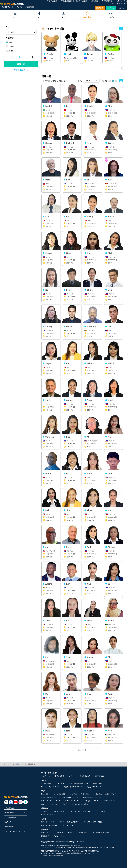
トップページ (46, 776)
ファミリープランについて (50, 787)
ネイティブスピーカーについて (81, 811)
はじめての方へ (46, 783)
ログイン (111, 8)
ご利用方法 (60, 783)
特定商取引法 (83, 833)
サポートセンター (70, 825)
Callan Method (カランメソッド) (105, 794)
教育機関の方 (10, 827)
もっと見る (82, 750)
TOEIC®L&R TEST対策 (48, 797)
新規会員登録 (60, 776)
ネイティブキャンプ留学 (118, 3)
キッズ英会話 (10, 808)
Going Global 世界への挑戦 (93, 822)
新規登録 (100, 8)
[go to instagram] (21, 802)
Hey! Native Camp (109, 801)
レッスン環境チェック (69, 797)
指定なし (11, 32)
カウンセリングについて (104, 811)
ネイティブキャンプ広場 (49, 804)
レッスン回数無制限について (79, 783)
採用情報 (45, 836)
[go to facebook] (11, 802)
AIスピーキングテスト (73, 801)
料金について (98, 783)
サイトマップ (46, 833)
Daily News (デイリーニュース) (93, 797)
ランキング (45, 811)
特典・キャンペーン (48, 822)
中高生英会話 (10, 812)
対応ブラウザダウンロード (73, 787)
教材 (11, 51)
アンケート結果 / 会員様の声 (69, 822)
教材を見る (45, 794)
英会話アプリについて (94, 787)
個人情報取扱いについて (101, 833)
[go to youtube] (16, 802)
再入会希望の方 (85, 776)
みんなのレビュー (60, 811)
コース (12, 46)
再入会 (122, 8)
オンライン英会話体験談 (49, 825)
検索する (21, 64)
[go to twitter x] (6, 802)
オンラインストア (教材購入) (80, 794)
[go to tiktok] (25, 802)
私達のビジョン (59, 836)
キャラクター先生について (50, 815)
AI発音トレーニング (91, 801)
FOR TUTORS (101, 776)
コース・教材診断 (59, 794)
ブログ (65, 804)
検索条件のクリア (21, 70)
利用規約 (71, 833)
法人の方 (8, 822)
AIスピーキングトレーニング (51, 801)
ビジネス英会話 (11, 817)
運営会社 (59, 833)
